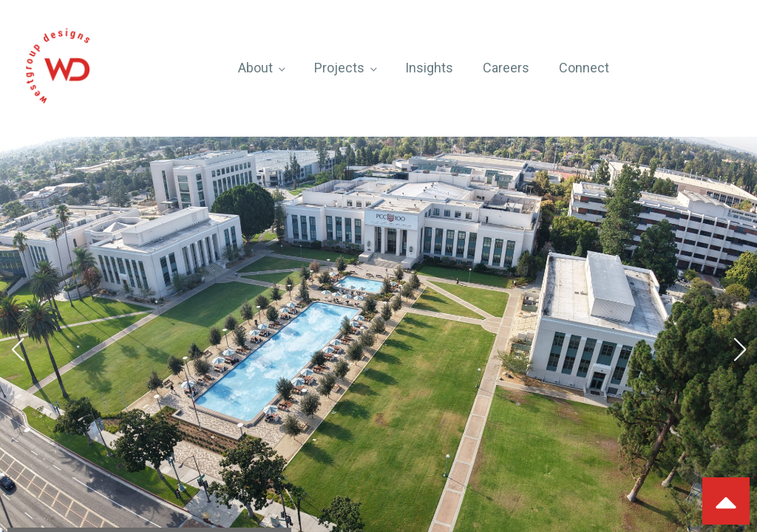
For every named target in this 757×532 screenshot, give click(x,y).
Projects (339, 68)
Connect (584, 68)
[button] (17, 349)
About (255, 68)
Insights (429, 68)
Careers (506, 68)
